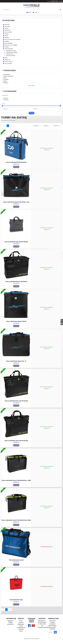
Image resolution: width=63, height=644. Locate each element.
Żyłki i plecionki (8, 64)
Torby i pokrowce (9, 49)
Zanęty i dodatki (9, 62)
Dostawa (21, 622)
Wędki (6, 58)
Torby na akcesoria (10, 56)
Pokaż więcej (31, 86)
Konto (21, 621)
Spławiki (7, 47)
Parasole (7, 38)
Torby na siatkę (9, 54)
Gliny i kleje (7, 26)
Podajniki (7, 41)
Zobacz (16, 167)
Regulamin (10, 621)
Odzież (6, 36)
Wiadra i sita (8, 60)
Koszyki (7, 34)
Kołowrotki (8, 30)
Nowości (6, 98)
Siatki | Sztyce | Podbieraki (11, 45)
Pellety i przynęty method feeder (12, 39)
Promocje (6, 100)
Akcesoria (7, 25)
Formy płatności (21, 628)
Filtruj (32, 113)
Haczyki (7, 28)
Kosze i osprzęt (8, 32)
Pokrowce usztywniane (11, 52)
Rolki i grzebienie (9, 43)
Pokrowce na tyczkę (10, 51)
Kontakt (61, 1)
